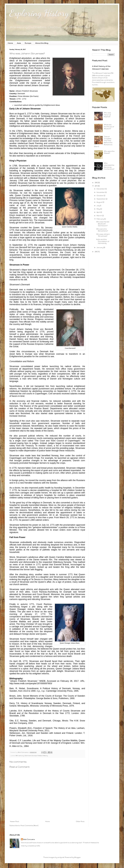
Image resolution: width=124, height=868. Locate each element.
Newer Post (15, 821)
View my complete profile (30, 846)
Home (10, 43)
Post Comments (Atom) (29, 825)
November (101, 192)
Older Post (80, 821)
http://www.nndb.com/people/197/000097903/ (31, 683)
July (98, 206)
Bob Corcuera (29, 839)
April (99, 212)
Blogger (77, 857)
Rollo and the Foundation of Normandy (103, 241)
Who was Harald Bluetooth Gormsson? (103, 224)
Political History (43, 756)
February (100, 219)
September (101, 199)
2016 (96, 252)
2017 (96, 186)
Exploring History (39, 13)
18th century (20, 756)
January (100, 247)
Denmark (28, 756)
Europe (28, 43)
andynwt (61, 857)
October (100, 196)
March (99, 216)
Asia (19, 43)
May (98, 209)
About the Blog (42, 43)
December (101, 189)
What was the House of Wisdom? (109, 127)
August (100, 202)
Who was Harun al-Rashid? (108, 115)
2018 (96, 183)
